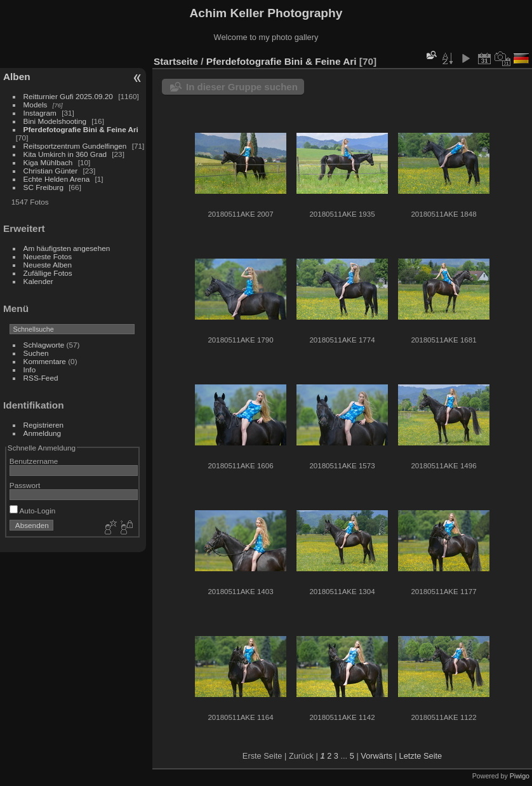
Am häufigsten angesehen (67, 248)
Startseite (176, 61)
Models (36, 105)
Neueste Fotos (48, 256)
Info (30, 369)
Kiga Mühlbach (48, 162)
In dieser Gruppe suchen (242, 87)
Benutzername (34, 461)
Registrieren (43, 425)
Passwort (25, 485)
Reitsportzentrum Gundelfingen (75, 146)
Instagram (40, 113)
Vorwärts (376, 756)
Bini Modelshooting (55, 121)
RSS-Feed (41, 378)
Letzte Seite (421, 756)
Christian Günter (51, 171)
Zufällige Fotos (48, 273)
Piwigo (520, 776)
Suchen (36, 353)
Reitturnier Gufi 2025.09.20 (68, 96)
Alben (17, 77)
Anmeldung (43, 433)
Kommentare (45, 361)
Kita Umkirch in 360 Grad (65, 154)
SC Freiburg (43, 187)
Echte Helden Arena (57, 179)
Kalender (38, 281)
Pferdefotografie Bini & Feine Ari (81, 129)
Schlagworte (44, 345)
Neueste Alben (48, 265)
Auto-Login (33, 511)
